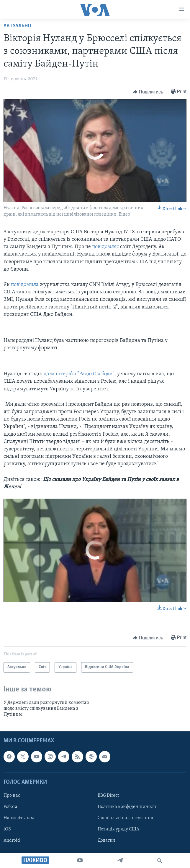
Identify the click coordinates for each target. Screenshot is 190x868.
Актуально (17, 26)
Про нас (12, 796)
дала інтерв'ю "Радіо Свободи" (79, 374)
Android (12, 840)
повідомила (25, 285)
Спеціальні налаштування (125, 818)
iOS (7, 829)
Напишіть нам (19, 818)
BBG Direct (108, 796)
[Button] (148, 92)
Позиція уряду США (118, 829)
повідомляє (105, 247)
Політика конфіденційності (127, 807)
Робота (10, 807)
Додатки (107, 840)
